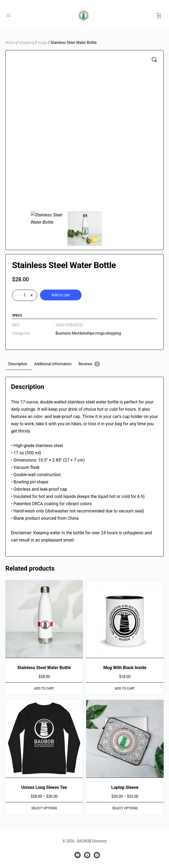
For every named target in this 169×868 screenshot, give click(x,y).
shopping (27, 43)
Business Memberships (75, 333)
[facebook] (87, 855)
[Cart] (159, 15)
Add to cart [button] (44, 688)
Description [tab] (18, 364)
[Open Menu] (9, 15)
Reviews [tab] (89, 364)
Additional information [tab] (53, 364)
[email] (78, 855)
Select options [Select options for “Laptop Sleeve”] (125, 808)
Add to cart (61, 295)
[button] (154, 59)
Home (10, 43)
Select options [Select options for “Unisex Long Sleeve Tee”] (44, 808)
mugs (43, 43)
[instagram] (97, 855)
